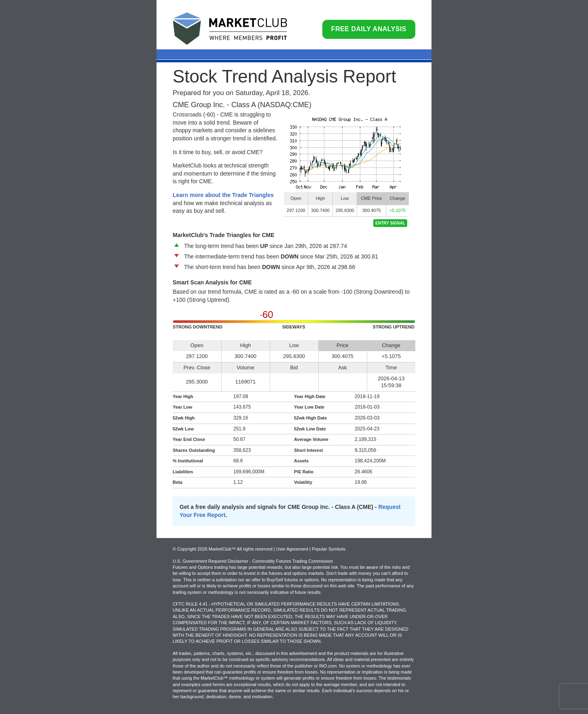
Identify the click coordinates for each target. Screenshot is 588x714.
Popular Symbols (329, 549)
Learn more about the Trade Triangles (223, 195)
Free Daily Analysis (369, 29)
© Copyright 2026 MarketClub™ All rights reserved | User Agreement (241, 549)
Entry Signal (390, 223)
